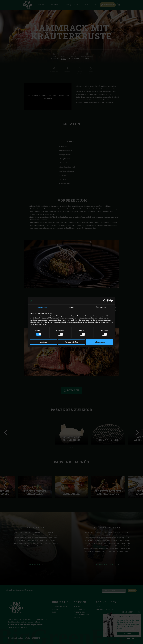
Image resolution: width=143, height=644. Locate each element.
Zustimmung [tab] (42, 307)
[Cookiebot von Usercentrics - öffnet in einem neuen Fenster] (105, 301)
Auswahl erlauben (71, 342)
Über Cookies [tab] (101, 307)
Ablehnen (43, 342)
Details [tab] (71, 307)
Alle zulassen (100, 342)
